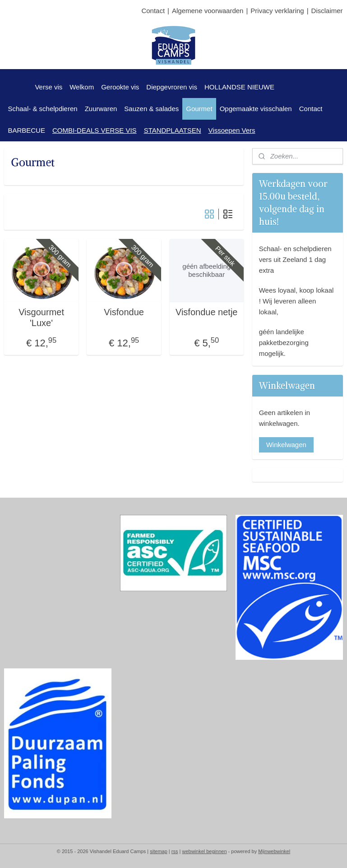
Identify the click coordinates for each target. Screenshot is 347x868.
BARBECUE (26, 130)
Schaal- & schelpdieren (42, 109)
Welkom (82, 87)
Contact (153, 11)
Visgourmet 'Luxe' (41, 317)
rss (175, 851)
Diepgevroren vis (172, 87)
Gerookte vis (120, 87)
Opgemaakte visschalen (256, 109)
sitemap (159, 851)
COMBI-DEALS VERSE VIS (95, 130)
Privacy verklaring (277, 11)
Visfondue (124, 312)
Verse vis (49, 87)
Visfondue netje (207, 312)
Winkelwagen (286, 445)
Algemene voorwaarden (208, 11)
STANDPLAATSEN (173, 130)
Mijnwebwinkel (274, 851)
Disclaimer (327, 11)
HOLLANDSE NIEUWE (239, 87)
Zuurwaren (101, 109)
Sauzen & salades (151, 109)
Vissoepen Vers (232, 130)
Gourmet (199, 109)
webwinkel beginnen (204, 851)
